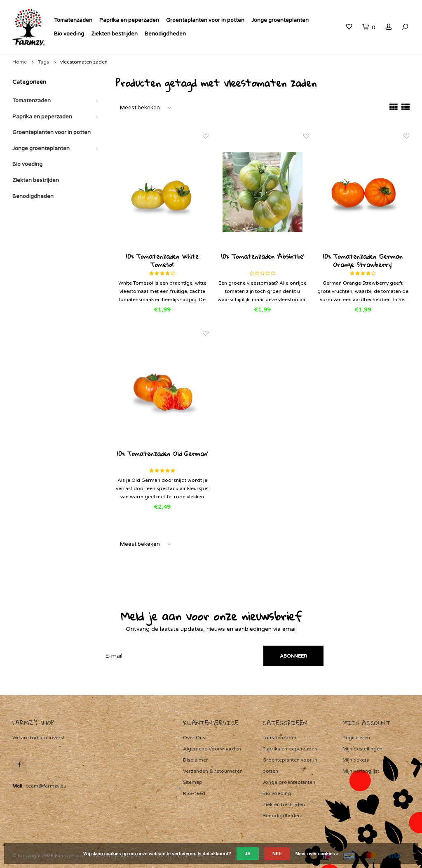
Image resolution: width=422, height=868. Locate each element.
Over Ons (194, 738)
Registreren (356, 738)
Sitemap (193, 782)
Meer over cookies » (317, 854)
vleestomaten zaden (84, 62)
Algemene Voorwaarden (212, 749)
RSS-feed (194, 793)
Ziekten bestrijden (114, 34)
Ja (248, 854)
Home (20, 62)
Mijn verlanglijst (361, 771)
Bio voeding (69, 34)
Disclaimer (196, 760)
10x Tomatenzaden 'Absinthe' (263, 257)
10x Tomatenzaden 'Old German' (162, 454)
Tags (43, 62)
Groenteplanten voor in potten (205, 20)
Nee (277, 854)
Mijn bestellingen (362, 749)
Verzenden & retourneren (213, 771)
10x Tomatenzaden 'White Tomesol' (162, 260)
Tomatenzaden (73, 20)
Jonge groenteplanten (280, 20)
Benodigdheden (165, 34)
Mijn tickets (356, 760)
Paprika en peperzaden (129, 20)
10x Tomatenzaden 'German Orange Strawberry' (363, 260)
